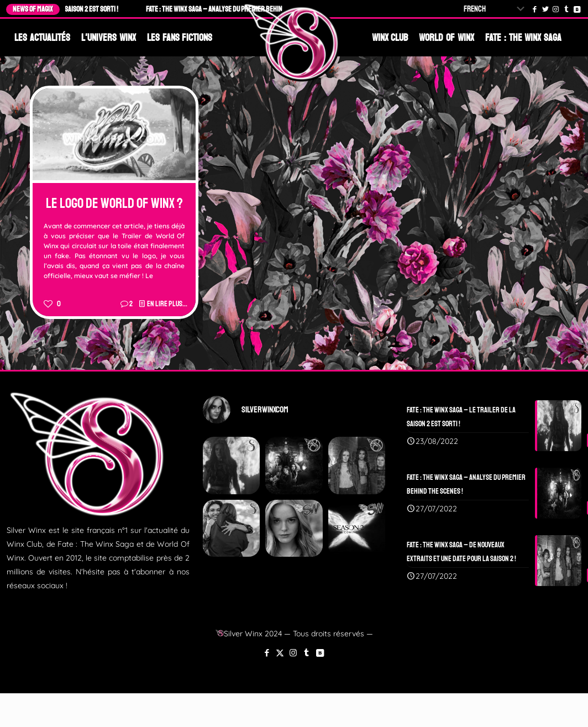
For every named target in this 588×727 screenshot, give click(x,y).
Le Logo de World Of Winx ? (114, 203)
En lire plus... (167, 304)
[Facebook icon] (267, 653)
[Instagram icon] (293, 653)
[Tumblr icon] (306, 653)
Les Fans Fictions (180, 38)
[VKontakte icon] (320, 653)
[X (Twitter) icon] (280, 653)
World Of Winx (447, 38)
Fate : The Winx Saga (523, 38)
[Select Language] (496, 9)
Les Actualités (42, 38)
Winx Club (390, 38)
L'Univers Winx (109, 38)
